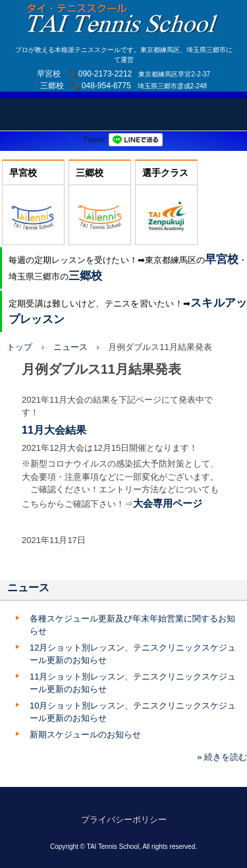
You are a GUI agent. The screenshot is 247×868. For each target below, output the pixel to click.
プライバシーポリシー (124, 820)
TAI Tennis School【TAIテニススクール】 (123, 13)
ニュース (70, 347)
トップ (19, 347)
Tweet (94, 139)
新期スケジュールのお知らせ (85, 735)
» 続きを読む (222, 757)
